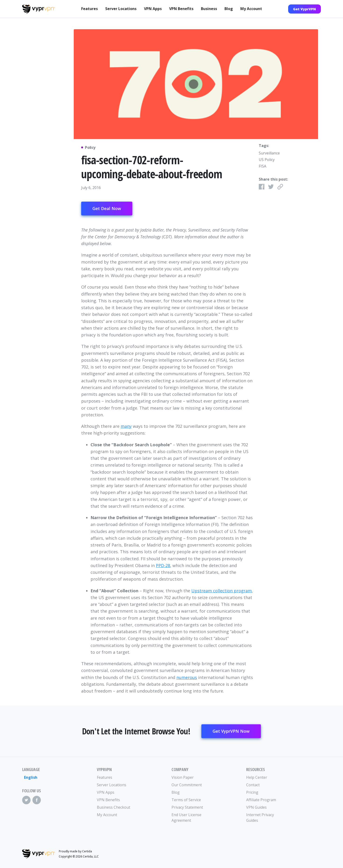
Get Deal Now (107, 208)
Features (89, 9)
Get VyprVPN (304, 9)
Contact (253, 785)
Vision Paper (183, 777)
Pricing (252, 792)
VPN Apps (153, 9)
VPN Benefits (181, 9)
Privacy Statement (187, 807)
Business (209, 9)
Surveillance (269, 153)
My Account (251, 9)
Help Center (257, 777)
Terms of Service (186, 800)
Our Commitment (187, 785)
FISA (262, 166)
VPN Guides (256, 807)
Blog (229, 9)
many (126, 426)
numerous (187, 677)
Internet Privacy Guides (260, 818)
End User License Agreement (186, 818)
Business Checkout (114, 807)
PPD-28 (163, 565)
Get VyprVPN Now (231, 731)
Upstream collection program (222, 591)
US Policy (267, 160)
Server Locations (121, 9)
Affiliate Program (261, 800)
